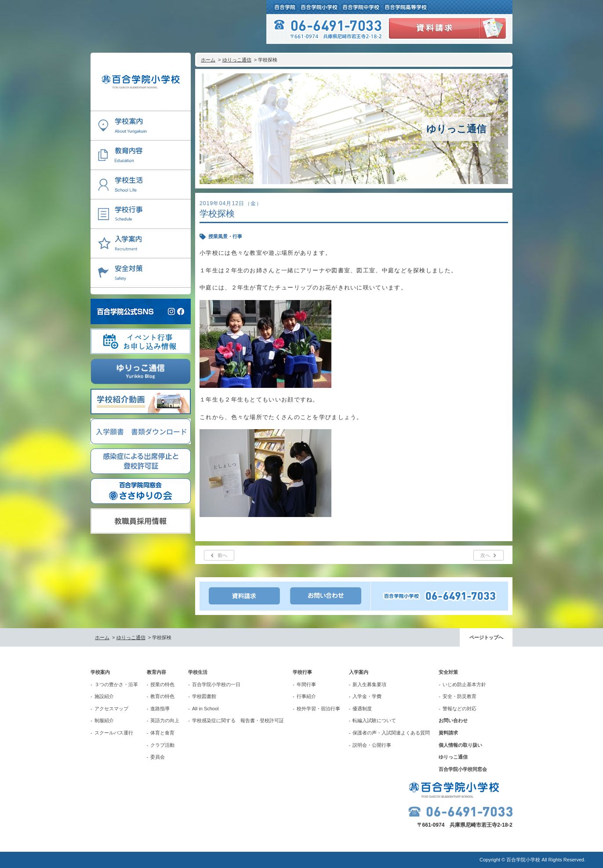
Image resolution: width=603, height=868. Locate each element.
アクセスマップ (111, 709)
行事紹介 (306, 696)
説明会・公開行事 (372, 745)
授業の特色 (162, 684)
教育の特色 (162, 696)
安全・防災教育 (460, 696)
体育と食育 (162, 733)
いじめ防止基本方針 (464, 684)
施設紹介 (104, 696)
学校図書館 (204, 696)
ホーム (208, 60)
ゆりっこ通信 (237, 60)
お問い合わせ (453, 720)
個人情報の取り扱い (460, 745)
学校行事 (302, 672)
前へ (222, 555)
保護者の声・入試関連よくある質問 (391, 733)
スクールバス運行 (114, 733)
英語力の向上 (165, 720)
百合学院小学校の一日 (216, 684)
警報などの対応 (460, 709)
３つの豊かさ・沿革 (116, 684)
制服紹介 (104, 720)
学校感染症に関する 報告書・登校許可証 (238, 720)
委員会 (158, 757)
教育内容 (156, 672)
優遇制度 (362, 709)
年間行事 (306, 684)
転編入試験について (374, 720)
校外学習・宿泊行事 (318, 709)
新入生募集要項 (369, 684)
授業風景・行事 (225, 236)
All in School (205, 709)
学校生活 (198, 672)
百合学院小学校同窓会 (463, 769)
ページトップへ (486, 637)
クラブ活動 (162, 745)
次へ (485, 555)
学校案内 (100, 672)
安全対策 (448, 672)
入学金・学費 (367, 696)
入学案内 (359, 672)
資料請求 (448, 733)
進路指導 (160, 709)
